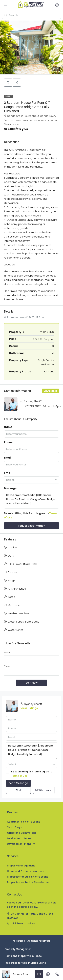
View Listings (50, 391)
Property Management (21, 866)
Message (10, 488)
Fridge (12, 580)
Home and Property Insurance (26, 871)
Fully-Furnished (17, 589)
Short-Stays (14, 827)
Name (8, 427)
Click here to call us (23, 923)
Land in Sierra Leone (19, 838)
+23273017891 (33, 406)
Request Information (32, 526)
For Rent (8, 96)
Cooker (12, 547)
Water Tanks (15, 630)
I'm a (7, 473)
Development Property (21, 844)
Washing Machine (19, 613)
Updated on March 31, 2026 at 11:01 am (24, 317)
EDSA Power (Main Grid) (22, 564)
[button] (32, 47)
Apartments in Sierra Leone (24, 822)
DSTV (11, 556)
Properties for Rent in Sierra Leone (28, 882)
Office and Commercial (22, 833)
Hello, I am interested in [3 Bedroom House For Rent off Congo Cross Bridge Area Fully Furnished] (32, 500)
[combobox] (32, 480)
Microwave (15, 605)
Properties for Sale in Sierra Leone (28, 877)
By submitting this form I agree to (32, 774)
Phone (8, 442)
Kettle (12, 597)
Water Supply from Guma (24, 622)
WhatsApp (54, 406)
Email (8, 458)
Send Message (18, 783)
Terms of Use (19, 776)
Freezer (12, 572)
